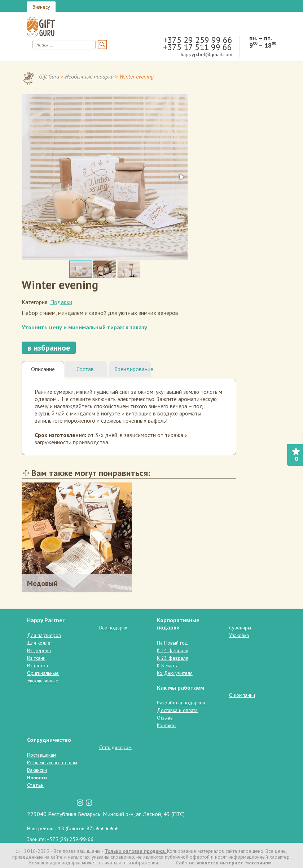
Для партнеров (44, 635)
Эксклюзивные (43, 681)
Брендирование (132, 369)
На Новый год (172, 643)
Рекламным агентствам (52, 762)
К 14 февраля (173, 650)
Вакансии (37, 770)
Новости (37, 778)
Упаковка (239, 635)
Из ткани (36, 658)
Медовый (42, 583)
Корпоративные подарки (178, 624)
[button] (181, 177)
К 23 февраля (173, 658)
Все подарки (113, 628)
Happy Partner (46, 620)
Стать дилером (115, 747)
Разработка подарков (181, 703)
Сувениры (240, 628)
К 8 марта (168, 666)
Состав (85, 369)
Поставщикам (42, 755)
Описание (43, 369)
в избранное (49, 348)
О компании (242, 695)
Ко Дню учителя (175, 673)
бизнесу (41, 7)
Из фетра (38, 666)
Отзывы (165, 718)
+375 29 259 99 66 (198, 40)
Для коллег (40, 643)
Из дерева (39, 650)
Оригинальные (43, 673)
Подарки (61, 302)
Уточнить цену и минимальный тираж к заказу (84, 327)
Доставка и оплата (177, 710)
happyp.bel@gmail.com (207, 54)
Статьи (35, 785)
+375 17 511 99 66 (197, 47)
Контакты (167, 725)
